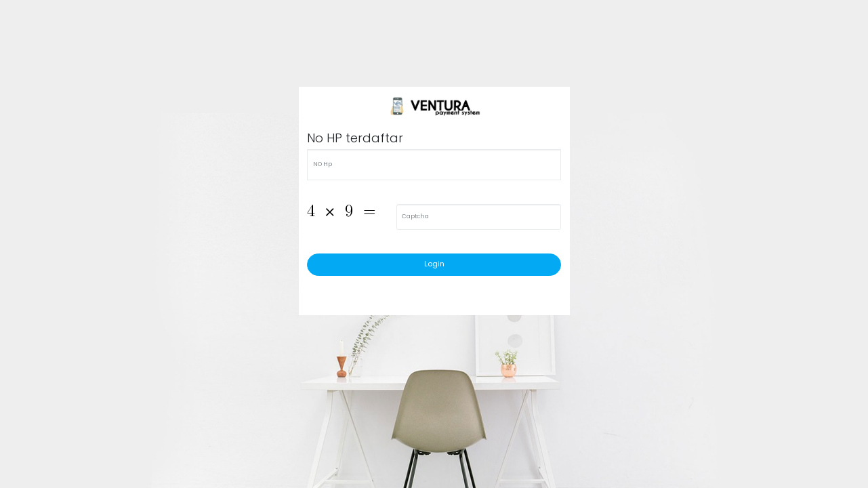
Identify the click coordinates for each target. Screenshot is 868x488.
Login (434, 264)
